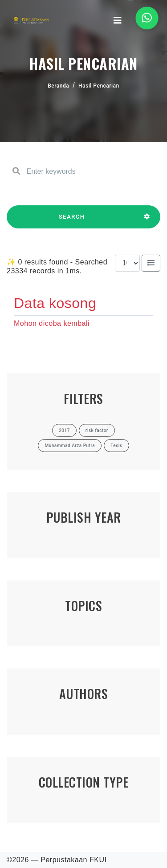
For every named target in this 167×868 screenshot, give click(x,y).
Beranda (58, 86)
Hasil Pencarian (99, 86)
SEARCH (72, 221)
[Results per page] (127, 263)
